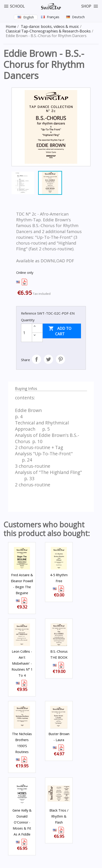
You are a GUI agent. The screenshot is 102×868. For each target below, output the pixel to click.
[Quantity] (27, 333)
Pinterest (60, 359)
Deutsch (78, 17)
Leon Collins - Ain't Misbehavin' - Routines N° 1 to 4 (22, 663)
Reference (29, 313)
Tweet (48, 359)
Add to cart (60, 331)
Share (36, 359)
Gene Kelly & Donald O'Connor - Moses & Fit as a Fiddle (22, 822)
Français (53, 17)
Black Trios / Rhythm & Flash (59, 816)
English (29, 17)
